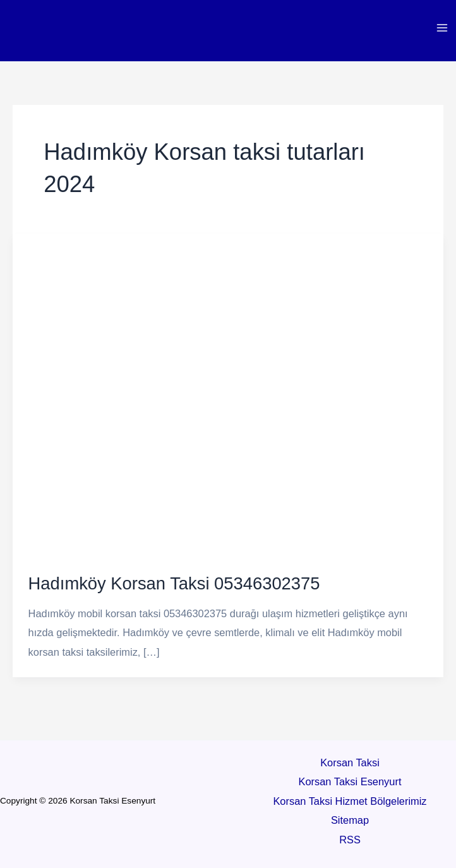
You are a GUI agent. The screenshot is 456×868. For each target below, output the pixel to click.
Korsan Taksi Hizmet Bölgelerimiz (350, 801)
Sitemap (350, 820)
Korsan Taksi (350, 763)
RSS (350, 840)
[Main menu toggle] (442, 28)
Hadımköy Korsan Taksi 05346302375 (174, 583)
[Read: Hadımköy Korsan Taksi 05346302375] (228, 394)
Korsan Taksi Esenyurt (350, 781)
